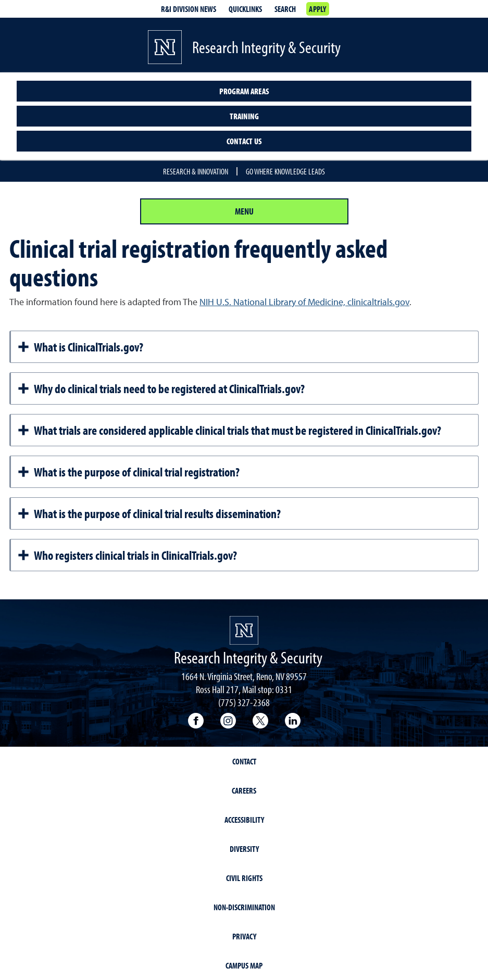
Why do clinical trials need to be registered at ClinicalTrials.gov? (161, 388)
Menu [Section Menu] (244, 211)
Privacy (244, 936)
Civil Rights (244, 878)
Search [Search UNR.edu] (285, 9)
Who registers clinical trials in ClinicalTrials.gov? (127, 555)
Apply (317, 9)
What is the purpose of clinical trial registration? (128, 472)
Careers (244, 790)
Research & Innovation (196, 171)
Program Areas (244, 91)
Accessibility (244, 820)
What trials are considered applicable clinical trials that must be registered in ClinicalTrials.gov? (229, 430)
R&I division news (189, 9)
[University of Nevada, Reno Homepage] (244, 630)
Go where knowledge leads (285, 171)
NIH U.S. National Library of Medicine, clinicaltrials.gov (304, 302)
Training (244, 116)
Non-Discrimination (244, 907)
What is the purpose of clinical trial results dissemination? (149, 513)
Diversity (244, 849)
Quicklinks (245, 9)
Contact (244, 761)
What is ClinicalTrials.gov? (80, 347)
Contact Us (244, 141)
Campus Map (244, 965)
